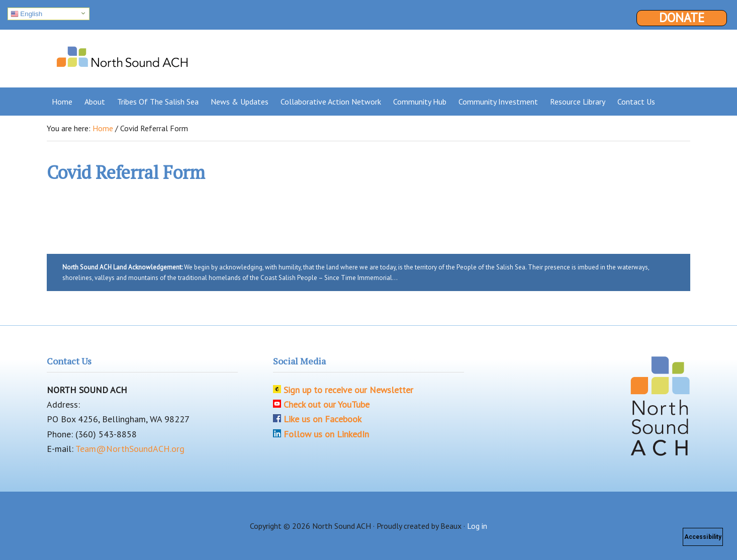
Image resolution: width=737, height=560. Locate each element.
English (26, 14)
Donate (682, 18)
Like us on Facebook (323, 419)
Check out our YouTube (327, 404)
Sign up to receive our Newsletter (348, 390)
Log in (477, 526)
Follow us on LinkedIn (326, 434)
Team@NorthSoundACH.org (130, 449)
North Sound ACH (122, 55)
